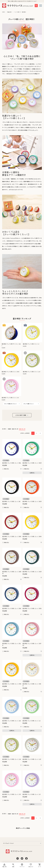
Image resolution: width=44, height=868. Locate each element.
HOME (3, 12)
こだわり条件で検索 (21, 415)
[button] (40, 433)
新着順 (9, 429)
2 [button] (37, 433)
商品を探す (10, 12)
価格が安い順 (15, 429)
